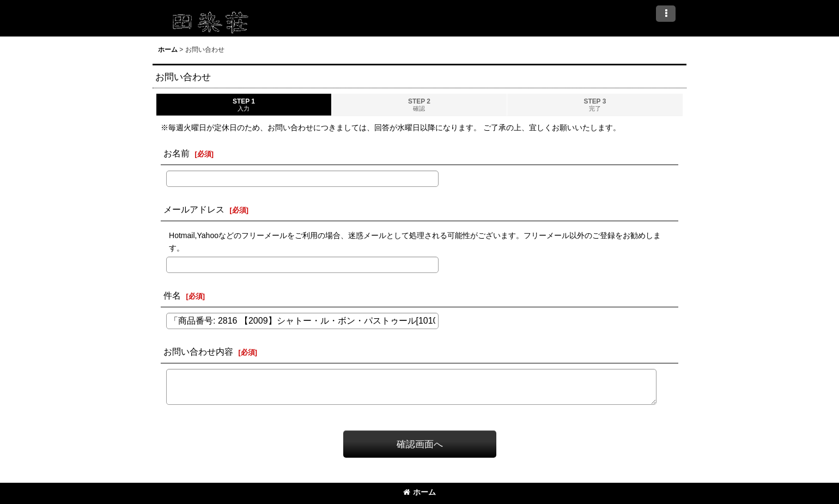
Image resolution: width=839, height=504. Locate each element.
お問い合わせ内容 (198, 351)
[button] (666, 14)
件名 (172, 295)
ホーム (420, 492)
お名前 (177, 153)
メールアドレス (194, 209)
